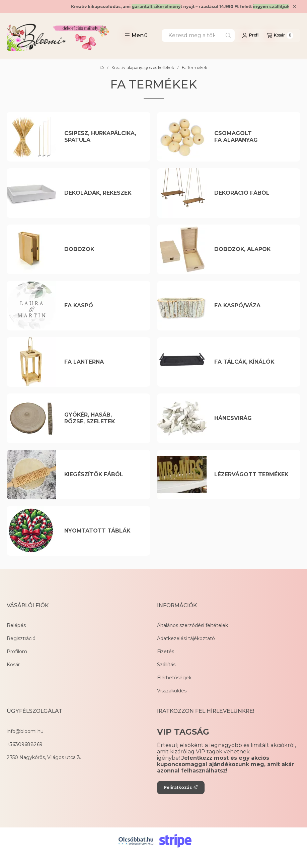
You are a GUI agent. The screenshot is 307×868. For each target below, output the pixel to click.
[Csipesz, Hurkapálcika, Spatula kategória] (103, 137)
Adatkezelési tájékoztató (186, 638)
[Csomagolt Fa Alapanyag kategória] (253, 137)
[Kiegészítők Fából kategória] (103, 475)
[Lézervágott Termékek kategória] (253, 475)
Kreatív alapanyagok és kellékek (143, 68)
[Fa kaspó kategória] (103, 306)
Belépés (16, 625)
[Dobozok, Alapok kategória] (253, 249)
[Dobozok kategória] (103, 249)
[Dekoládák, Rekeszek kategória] (103, 193)
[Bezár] (294, 7)
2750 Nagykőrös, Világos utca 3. (44, 757)
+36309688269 (25, 744)
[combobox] (198, 36)
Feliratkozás (181, 787)
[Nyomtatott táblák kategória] (103, 531)
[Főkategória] (102, 68)
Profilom (17, 652)
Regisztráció (21, 638)
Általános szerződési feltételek (193, 625)
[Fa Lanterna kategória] (103, 362)
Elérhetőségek (174, 678)
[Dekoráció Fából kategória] (253, 193)
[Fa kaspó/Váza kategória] (253, 306)
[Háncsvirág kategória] (253, 418)
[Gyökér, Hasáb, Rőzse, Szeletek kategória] (103, 418)
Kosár (13, 665)
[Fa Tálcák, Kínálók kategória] (253, 362)
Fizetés (166, 652)
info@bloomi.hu (25, 731)
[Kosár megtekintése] (280, 36)
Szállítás (166, 665)
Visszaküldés (172, 691)
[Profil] (251, 36)
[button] (136, 36)
